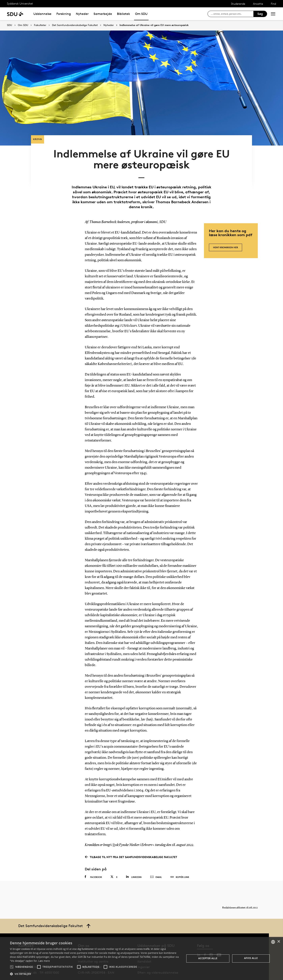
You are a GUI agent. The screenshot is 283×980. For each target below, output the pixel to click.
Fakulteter (40, 25)
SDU (10, 25)
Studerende (238, 4)
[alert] (141, 958)
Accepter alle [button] (208, 958)
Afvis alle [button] (251, 958)
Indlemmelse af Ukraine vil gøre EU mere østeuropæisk (154, 25)
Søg (260, 14)
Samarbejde (103, 14)
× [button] (279, 942)
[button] (12, 967)
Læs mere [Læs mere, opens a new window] (44, 961)
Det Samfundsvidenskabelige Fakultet (75, 25)
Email (156, 864)
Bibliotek (124, 14)
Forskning (64, 14)
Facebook (93, 863)
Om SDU (141, 14)
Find (273, 4)
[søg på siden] (232, 14)
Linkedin (134, 863)
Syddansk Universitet (20, 3)
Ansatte (258, 4)
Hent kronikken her (226, 232)
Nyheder (82, 14)
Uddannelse (42, 14)
